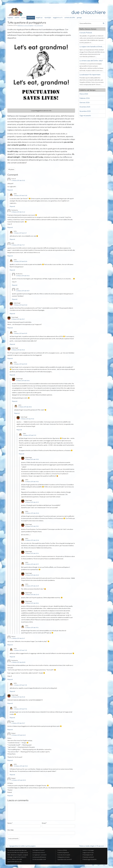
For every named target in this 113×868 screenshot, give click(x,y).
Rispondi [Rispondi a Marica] (10, 645)
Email (44, 823)
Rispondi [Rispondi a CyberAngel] (12, 314)
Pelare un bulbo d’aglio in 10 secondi (92, 846)
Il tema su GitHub (62, 850)
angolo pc (39, 17)
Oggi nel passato (85, 115)
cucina (23, 17)
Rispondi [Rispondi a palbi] (10, 256)
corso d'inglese (29, 25)
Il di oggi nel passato (90, 859)
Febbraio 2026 (85, 98)
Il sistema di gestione (63, 853)
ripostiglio (48, 17)
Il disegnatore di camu (64, 857)
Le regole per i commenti (39, 855)
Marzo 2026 (84, 94)
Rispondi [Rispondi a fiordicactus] (10, 227)
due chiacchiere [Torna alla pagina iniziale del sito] (89, 12)
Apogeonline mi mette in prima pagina (22, 846)
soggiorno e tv (58, 17)
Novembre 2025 (85, 111)
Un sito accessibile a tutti (39, 859)
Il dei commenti (88, 857)
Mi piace (11, 169)
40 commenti (39, 25)
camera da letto (70, 17)
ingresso (10, 17)
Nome (10, 823)
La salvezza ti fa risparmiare (90, 75)
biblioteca (31, 17)
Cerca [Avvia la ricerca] (103, 23)
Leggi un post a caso (88, 853)
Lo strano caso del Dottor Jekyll (91, 61)
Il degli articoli (88, 855)
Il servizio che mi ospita (64, 855)
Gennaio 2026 (85, 102)
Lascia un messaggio (88, 850)
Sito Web (10, 830)
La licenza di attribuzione (39, 857)
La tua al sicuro (39, 853)
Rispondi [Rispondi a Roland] (10, 760)
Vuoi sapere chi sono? (38, 850)
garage (79, 17)
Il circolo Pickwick (86, 33)
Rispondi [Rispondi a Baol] (10, 730)
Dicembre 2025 (85, 107)
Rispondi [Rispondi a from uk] (10, 190)
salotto (17, 17)
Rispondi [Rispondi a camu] (12, 206)
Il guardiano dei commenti (65, 859)
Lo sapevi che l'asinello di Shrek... (92, 47)
